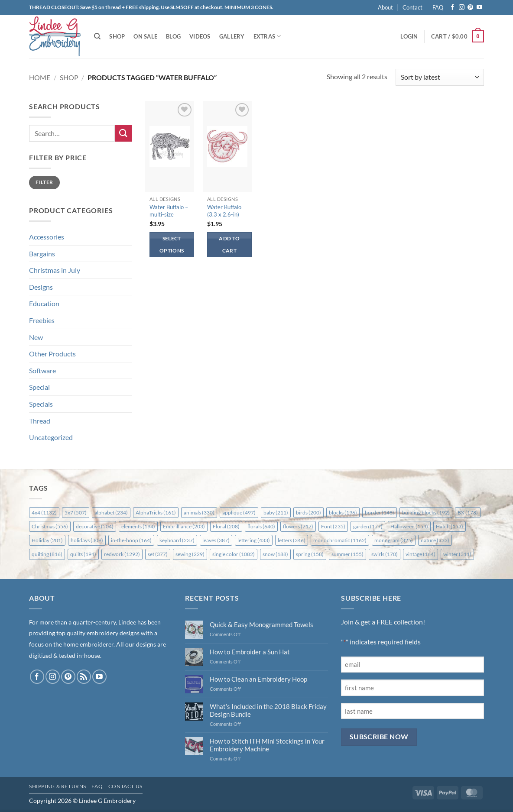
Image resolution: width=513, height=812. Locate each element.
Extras (267, 36)
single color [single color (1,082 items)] (234, 554)
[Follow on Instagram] (462, 8)
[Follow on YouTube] (479, 8)
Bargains (42, 254)
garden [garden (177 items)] (368, 526)
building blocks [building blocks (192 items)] (426, 513)
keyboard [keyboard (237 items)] (177, 540)
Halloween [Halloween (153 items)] (409, 526)
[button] (409, 36)
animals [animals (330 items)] (199, 513)
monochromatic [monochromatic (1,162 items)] (340, 540)
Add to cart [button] (229, 244)
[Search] (97, 36)
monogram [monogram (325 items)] (394, 540)
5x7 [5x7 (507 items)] (76, 513)
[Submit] (123, 133)
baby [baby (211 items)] (276, 513)
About (385, 7)
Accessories (47, 237)
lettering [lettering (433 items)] (254, 540)
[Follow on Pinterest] (470, 8)
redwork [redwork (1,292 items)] (122, 554)
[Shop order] (440, 77)
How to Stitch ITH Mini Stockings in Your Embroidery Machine (267, 745)
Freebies (42, 320)
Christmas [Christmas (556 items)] (50, 526)
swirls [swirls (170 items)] (385, 554)
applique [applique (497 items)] (239, 513)
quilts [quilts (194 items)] (83, 554)
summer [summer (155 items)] (347, 554)
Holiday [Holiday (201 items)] (47, 540)
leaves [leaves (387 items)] (216, 540)
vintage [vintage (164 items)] (420, 554)
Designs (41, 287)
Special (39, 387)
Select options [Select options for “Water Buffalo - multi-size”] (172, 244)
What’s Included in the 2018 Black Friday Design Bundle (268, 710)
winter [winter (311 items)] (457, 554)
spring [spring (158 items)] (310, 554)
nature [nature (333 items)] (435, 540)
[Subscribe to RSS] (84, 677)
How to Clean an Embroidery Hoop (258, 679)
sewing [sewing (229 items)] (190, 554)
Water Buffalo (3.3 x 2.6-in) (224, 211)
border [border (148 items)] (380, 513)
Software (42, 370)
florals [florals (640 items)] (261, 526)
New (36, 337)
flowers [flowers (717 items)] (298, 526)
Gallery (232, 36)
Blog (173, 36)
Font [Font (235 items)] (333, 526)
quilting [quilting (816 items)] (47, 554)
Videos (200, 36)
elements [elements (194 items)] (138, 526)
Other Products (52, 354)
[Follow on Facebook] (453, 8)
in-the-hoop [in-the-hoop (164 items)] (131, 540)
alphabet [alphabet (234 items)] (111, 513)
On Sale (145, 36)
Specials (41, 404)
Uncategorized (51, 437)
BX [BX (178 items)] (468, 513)
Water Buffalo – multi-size (169, 211)
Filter (44, 182)
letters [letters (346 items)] (292, 540)
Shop (117, 36)
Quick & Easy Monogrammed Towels (261, 624)
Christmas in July (55, 270)
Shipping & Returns (58, 786)
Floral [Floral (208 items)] (226, 526)
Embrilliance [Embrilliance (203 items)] (184, 526)
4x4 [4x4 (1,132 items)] (44, 513)
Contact (412, 7)
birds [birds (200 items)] (308, 513)
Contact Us (125, 786)
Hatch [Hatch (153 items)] (450, 526)
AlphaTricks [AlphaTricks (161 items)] (156, 513)
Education (44, 303)
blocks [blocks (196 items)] (343, 513)
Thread (40, 421)
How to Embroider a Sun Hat (250, 652)
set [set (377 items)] (158, 554)
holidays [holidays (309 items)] (87, 540)
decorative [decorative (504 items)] (95, 526)
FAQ (438, 7)
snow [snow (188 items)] (275, 554)
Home (40, 77)
